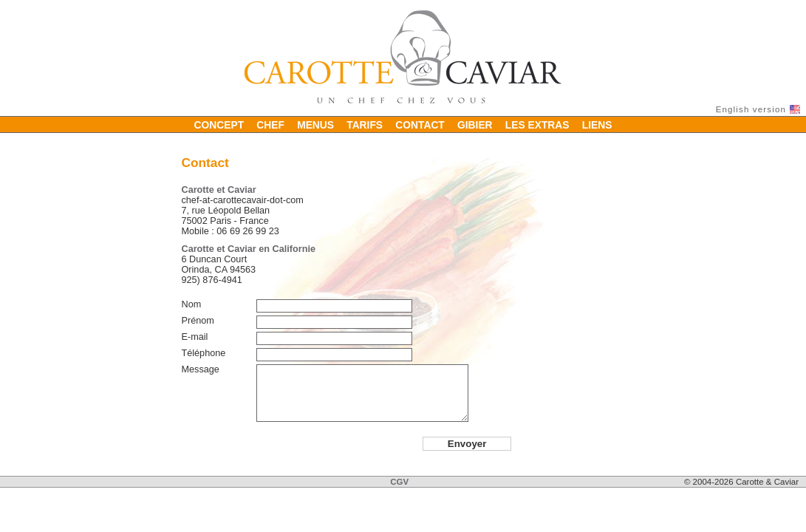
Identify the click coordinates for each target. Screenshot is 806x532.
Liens (597, 124)
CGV (399, 482)
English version (751, 109)
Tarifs (365, 124)
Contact (420, 124)
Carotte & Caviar (403, 57)
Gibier (475, 124)
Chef (270, 124)
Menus (315, 124)
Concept (219, 124)
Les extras (537, 124)
